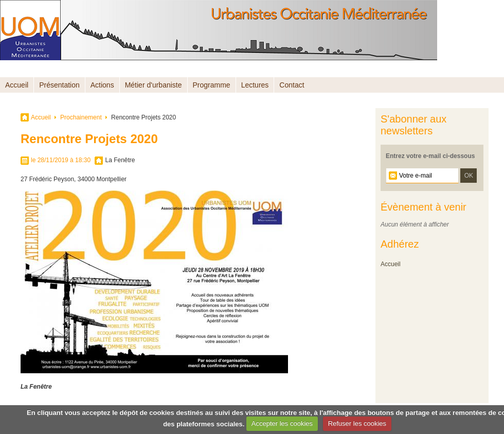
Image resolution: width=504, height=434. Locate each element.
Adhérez (400, 244)
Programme (212, 85)
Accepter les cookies (282, 423)
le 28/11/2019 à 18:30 (61, 160)
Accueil (17, 85)
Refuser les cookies (357, 423)
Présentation (59, 85)
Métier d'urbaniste (154, 85)
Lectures (255, 85)
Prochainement (81, 117)
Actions (102, 85)
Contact (292, 85)
